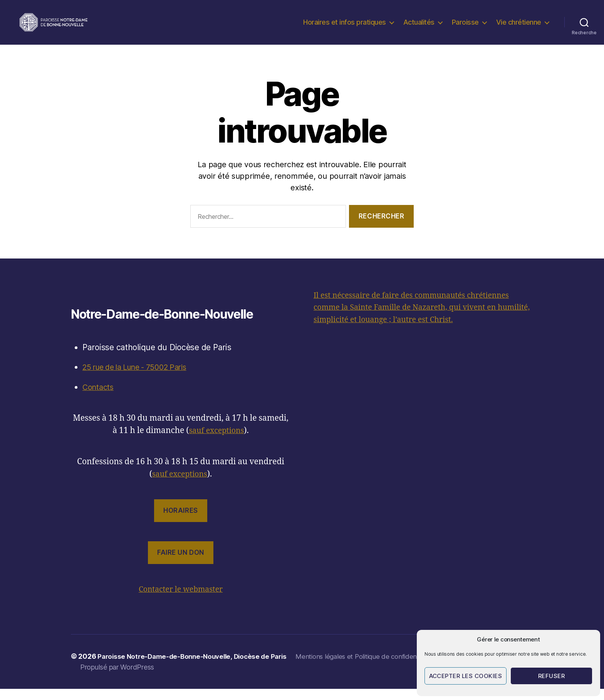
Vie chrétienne (519, 28)
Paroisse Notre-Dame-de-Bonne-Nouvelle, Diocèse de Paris (196, 668)
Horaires (181, 522)
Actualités (419, 28)
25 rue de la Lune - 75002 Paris (142, 379)
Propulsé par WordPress (117, 678)
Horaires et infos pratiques (345, 28)
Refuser (552, 676)
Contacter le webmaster (181, 601)
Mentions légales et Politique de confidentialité (377, 668)
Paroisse (465, 28)
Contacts (99, 399)
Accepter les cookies (466, 676)
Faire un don (181, 564)
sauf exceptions (216, 442)
